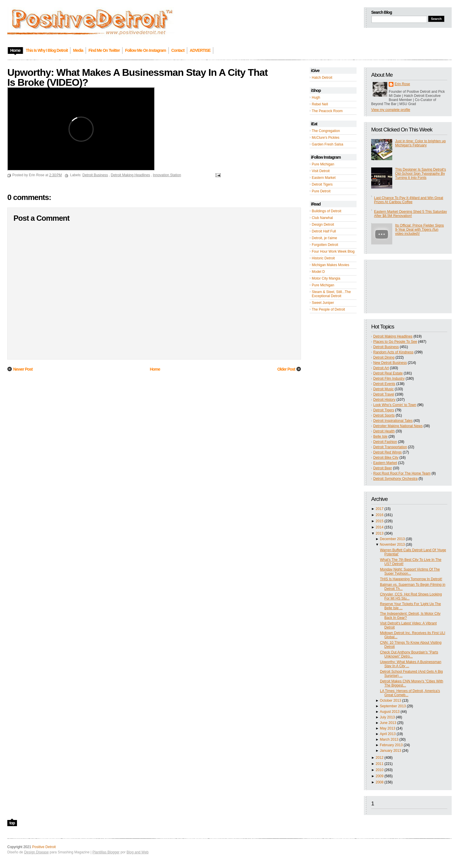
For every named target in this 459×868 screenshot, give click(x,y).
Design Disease (36, 852)
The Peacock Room (327, 111)
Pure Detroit (321, 191)
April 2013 (388, 734)
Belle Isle (380, 436)
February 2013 (391, 745)
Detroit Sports (384, 415)
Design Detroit (323, 225)
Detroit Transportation (390, 447)
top (12, 823)
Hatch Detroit (322, 78)
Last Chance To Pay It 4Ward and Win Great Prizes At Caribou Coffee (409, 200)
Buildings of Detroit (327, 211)
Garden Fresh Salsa (327, 144)
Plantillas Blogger (106, 852)
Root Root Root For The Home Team (402, 473)
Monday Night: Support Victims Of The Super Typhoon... (410, 571)
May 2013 (388, 728)
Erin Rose (402, 84)
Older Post (286, 369)
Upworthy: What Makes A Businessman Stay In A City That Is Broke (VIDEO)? (137, 77)
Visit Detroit (321, 171)
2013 (380, 533)
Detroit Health (384, 431)
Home (155, 369)
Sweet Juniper (323, 303)
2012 (380, 758)
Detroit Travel (384, 394)
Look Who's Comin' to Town (395, 405)
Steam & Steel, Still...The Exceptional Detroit (331, 294)
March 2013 (389, 739)
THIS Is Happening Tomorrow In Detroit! (411, 579)
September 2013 (393, 706)
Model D (318, 272)
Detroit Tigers (322, 184)
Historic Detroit (323, 258)
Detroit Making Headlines (393, 336)
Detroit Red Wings (387, 452)
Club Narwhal (322, 218)
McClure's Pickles (326, 138)
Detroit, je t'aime (324, 238)
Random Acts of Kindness (393, 352)
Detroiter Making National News (398, 426)
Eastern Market (324, 178)
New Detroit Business (390, 363)
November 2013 (392, 545)
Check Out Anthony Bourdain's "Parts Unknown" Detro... (409, 654)
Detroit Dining (384, 357)
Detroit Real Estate (388, 373)
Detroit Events (384, 384)
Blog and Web (137, 852)
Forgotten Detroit (325, 245)
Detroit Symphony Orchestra (395, 479)
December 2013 (392, 539)
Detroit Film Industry (389, 379)
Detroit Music (383, 389)
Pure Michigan (323, 164)
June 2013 (388, 723)
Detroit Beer (383, 468)
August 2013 (390, 712)
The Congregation (326, 131)
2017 (380, 509)
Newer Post (23, 369)
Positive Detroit (44, 847)
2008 (380, 782)
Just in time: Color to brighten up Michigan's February (421, 143)
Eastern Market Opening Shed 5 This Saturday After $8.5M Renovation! (411, 214)
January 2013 (391, 751)
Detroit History (384, 400)
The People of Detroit (328, 309)
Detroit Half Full (324, 231)
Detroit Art (381, 368)
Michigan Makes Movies (330, 265)
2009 (380, 776)
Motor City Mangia (326, 278)
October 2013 (391, 701)
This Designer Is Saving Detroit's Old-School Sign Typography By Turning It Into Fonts (421, 174)
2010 (380, 770)
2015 (380, 521)
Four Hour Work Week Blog (333, 251)
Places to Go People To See (395, 342)
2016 (380, 515)
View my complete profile (391, 110)
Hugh (316, 97)
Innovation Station (167, 175)
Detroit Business (386, 347)
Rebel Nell (320, 104)
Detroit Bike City (386, 458)
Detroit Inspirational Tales (393, 421)
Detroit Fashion (385, 442)
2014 (380, 527)
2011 (380, 764)
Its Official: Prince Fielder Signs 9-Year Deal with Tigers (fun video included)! (420, 230)
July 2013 (387, 717)
